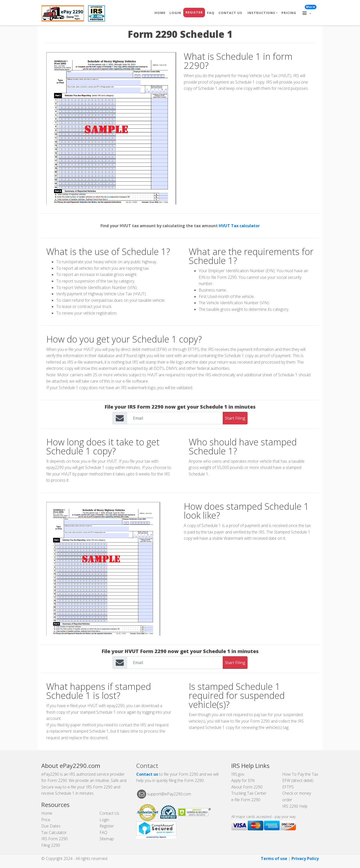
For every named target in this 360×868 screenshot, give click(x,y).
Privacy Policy (305, 858)
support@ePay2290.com (169, 794)
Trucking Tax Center (249, 793)
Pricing (289, 13)
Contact (147, 766)
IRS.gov (238, 774)
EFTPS (288, 787)
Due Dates (51, 826)
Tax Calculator (54, 832)
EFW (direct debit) (298, 780)
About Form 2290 (247, 787)
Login (175, 13)
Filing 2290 (51, 845)
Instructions (261, 13)
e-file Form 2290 (246, 800)
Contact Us (230, 13)
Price (46, 820)
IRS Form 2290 (54, 839)
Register (194, 12)
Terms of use (274, 858)
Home (160, 13)
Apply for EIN (243, 780)
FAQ (211, 13)
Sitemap (107, 839)
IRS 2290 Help (295, 806)
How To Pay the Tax (300, 774)
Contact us (147, 774)
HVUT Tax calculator (239, 226)
